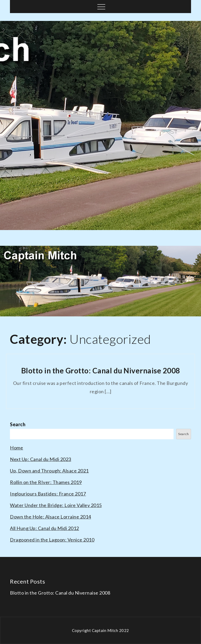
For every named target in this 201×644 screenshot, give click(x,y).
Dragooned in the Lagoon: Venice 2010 (52, 540)
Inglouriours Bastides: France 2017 (48, 494)
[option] (100, 126)
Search (18, 424)
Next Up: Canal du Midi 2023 (41, 459)
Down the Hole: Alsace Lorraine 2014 (51, 517)
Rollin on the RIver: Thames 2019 (46, 482)
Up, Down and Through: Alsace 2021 (49, 471)
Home (16, 448)
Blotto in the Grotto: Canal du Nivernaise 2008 (101, 371)
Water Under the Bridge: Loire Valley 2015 (56, 505)
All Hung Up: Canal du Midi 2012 (44, 528)
